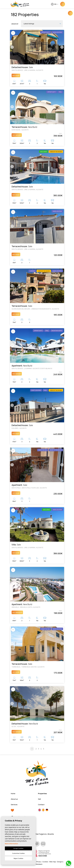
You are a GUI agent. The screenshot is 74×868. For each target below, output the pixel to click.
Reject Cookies (18, 858)
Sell (39, 799)
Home (13, 794)
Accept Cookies (18, 848)
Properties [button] (42, 794)
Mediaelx (39, 864)
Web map (53, 862)
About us (14, 799)
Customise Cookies (18, 853)
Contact (41, 805)
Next (62, 47)
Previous (12, 47)
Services (14, 805)
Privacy (39, 862)
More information (11, 844)
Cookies (45, 862)
